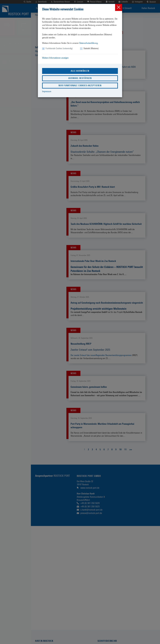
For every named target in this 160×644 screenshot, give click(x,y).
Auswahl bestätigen (80, 78)
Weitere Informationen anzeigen (55, 58)
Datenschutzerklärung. (89, 43)
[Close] (119, 7)
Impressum (47, 91)
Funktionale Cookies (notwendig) (59, 48)
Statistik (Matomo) (91, 48)
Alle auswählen (80, 71)
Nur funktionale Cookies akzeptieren (80, 85)
